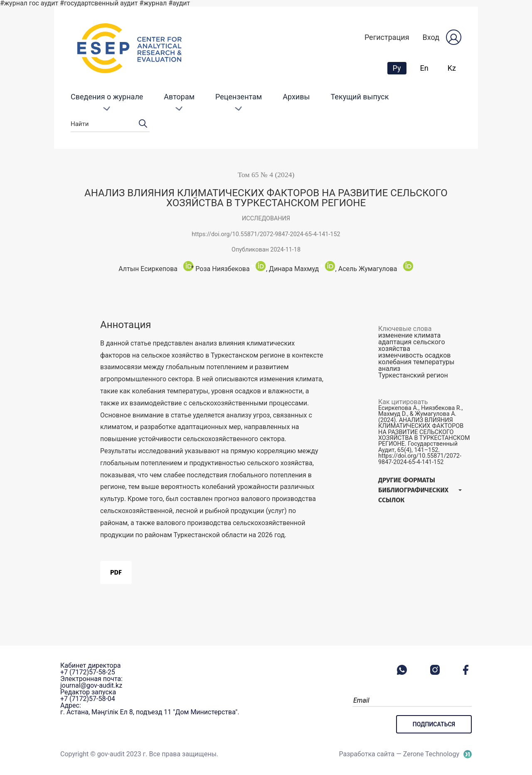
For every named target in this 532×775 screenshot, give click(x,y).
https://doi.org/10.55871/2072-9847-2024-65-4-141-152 (266, 234)
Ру (399, 68)
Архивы (296, 97)
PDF (116, 572)
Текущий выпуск (360, 97)
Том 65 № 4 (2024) (266, 175)
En (424, 68)
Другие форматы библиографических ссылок (413, 490)
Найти (110, 124)
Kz (452, 68)
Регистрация (387, 37)
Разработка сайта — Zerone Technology (399, 754)
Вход (431, 37)
